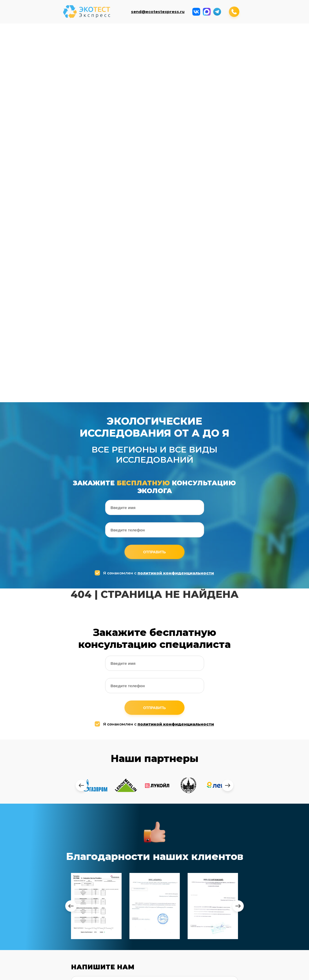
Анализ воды (77, 39)
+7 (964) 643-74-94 (201, 852)
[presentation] (81, 491)
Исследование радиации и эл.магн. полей (155, 40)
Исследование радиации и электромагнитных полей (98, 911)
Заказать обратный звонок (216, 972)
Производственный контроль (78, 64)
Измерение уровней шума (193, 39)
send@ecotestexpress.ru (158, 12)
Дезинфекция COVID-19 (232, 64)
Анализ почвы (116, 39)
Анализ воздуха (38, 39)
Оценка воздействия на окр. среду (135, 92)
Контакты (174, 89)
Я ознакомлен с (155, 278)
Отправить (155, 257)
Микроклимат (232, 37)
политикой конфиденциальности (176, 278)
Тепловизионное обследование (271, 64)
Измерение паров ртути (154, 64)
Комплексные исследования (271, 39)
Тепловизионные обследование (183, 932)
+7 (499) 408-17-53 (198, 841)
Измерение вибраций (38, 64)
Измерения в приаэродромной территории (116, 66)
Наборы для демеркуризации (193, 64)
